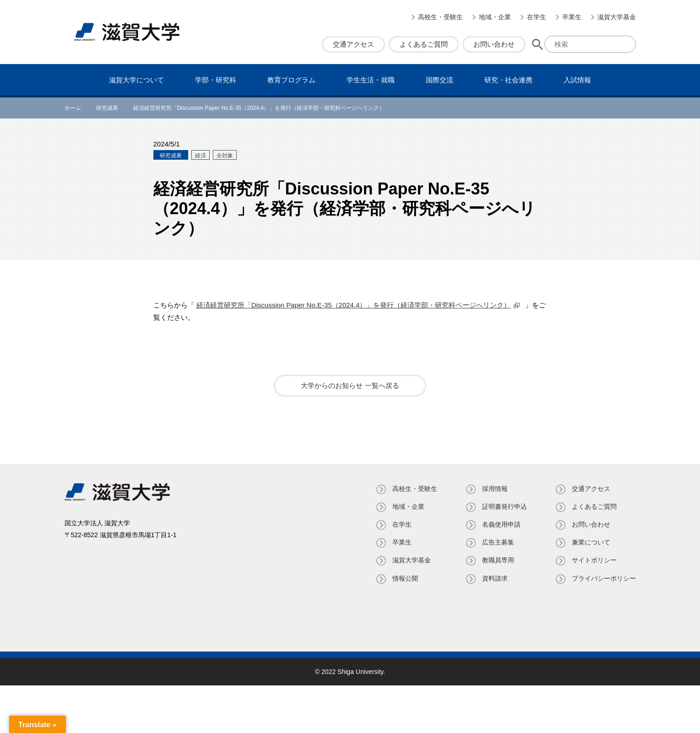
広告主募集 (498, 542)
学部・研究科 (216, 80)
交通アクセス (353, 44)
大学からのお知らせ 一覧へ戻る (350, 385)
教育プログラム (291, 80)
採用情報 (495, 489)
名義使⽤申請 (501, 524)
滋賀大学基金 (617, 17)
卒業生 (572, 17)
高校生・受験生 (440, 17)
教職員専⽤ (498, 560)
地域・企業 (495, 17)
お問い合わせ (494, 44)
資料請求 (495, 578)
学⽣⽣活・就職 (371, 80)
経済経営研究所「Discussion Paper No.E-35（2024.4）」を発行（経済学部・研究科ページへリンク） (354, 305)
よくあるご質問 (424, 44)
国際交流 (440, 80)
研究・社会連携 (508, 80)
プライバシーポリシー (604, 578)
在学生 (537, 17)
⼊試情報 (577, 80)
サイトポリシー (594, 560)
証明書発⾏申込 (505, 507)
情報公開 (405, 578)
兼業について (591, 542)
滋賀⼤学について (136, 80)
